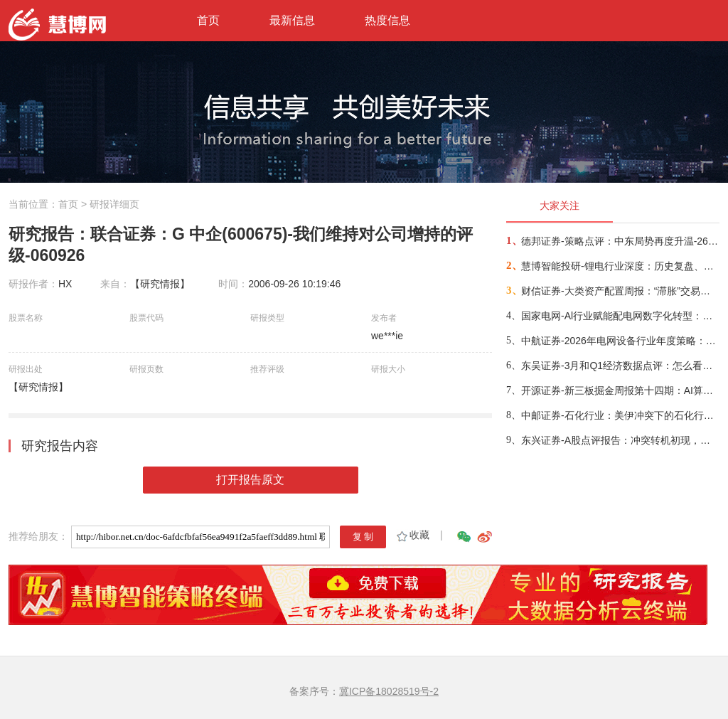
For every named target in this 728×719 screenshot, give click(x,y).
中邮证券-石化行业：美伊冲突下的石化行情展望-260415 (620, 415)
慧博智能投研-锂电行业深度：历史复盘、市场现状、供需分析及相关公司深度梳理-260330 (620, 266)
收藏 (412, 535)
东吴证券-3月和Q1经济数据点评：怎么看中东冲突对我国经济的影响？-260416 (620, 366)
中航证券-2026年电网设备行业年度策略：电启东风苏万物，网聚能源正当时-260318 (620, 341)
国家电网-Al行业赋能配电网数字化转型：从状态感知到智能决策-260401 (620, 316)
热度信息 (387, 20)
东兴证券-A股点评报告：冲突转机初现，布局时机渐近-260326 (620, 440)
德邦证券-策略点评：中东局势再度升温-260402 (620, 241)
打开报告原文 (250, 480)
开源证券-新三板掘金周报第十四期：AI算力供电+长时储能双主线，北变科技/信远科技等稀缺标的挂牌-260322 (620, 390)
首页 (208, 20)
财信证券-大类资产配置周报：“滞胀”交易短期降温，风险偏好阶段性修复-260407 (620, 291)
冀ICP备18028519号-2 (389, 691)
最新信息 (292, 20)
